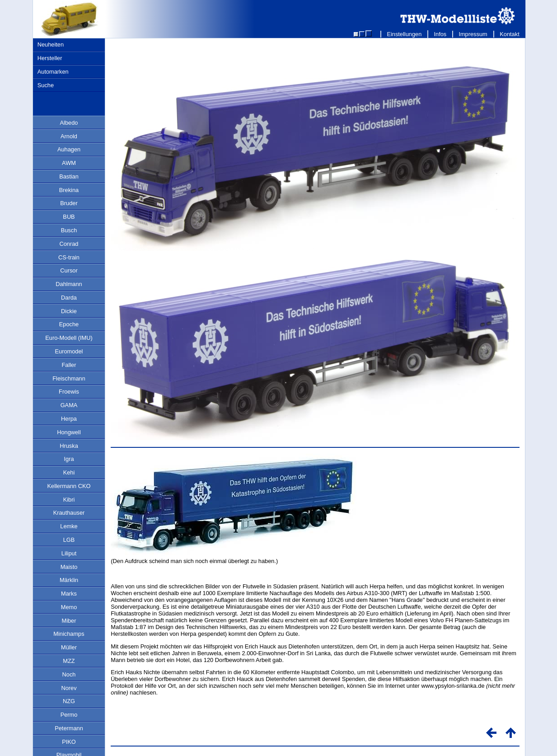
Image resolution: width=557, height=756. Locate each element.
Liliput (69, 553)
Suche (46, 85)
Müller (69, 647)
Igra (69, 459)
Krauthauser (69, 513)
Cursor (69, 270)
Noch (69, 674)
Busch (69, 230)
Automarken (53, 72)
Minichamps (69, 634)
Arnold (69, 136)
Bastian (69, 176)
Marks (69, 594)
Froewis (69, 392)
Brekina (69, 190)
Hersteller (50, 58)
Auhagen (69, 149)
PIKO (69, 742)
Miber (69, 621)
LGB (69, 540)
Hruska (69, 446)
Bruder (69, 203)
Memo (69, 607)
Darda (69, 298)
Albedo (69, 123)
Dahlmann (69, 284)
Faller (69, 365)
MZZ (69, 661)
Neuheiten (51, 45)
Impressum (473, 34)
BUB (69, 217)
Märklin (69, 580)
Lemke (69, 526)
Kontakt (510, 34)
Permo (69, 715)
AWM (69, 163)
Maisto (69, 567)
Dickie (69, 311)
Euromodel (69, 351)
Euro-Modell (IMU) (69, 338)
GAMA (69, 405)
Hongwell (69, 432)
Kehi (69, 472)
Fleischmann (69, 378)
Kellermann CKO (69, 486)
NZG (69, 701)
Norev (69, 688)
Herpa (69, 419)
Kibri (69, 500)
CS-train (69, 257)
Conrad (69, 244)
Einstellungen (404, 34)
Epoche (69, 324)
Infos (440, 34)
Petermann (69, 728)
